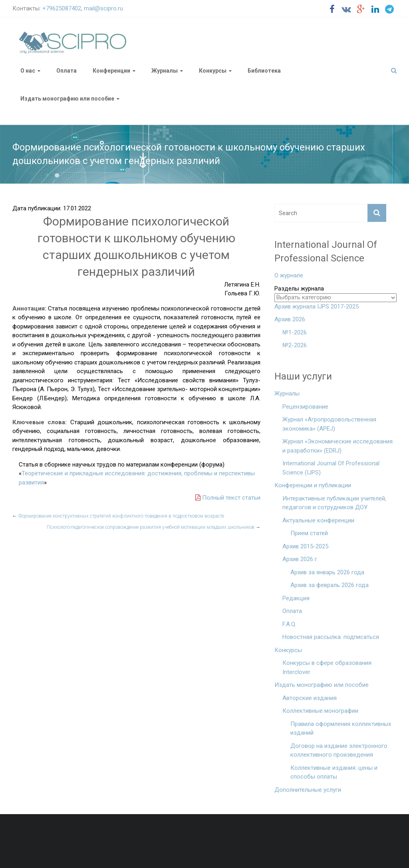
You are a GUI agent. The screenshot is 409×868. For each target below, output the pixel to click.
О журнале (289, 275)
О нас (28, 71)
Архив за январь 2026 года (327, 572)
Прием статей (309, 533)
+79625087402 (62, 8)
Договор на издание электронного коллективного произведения (339, 750)
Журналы (165, 71)
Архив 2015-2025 (305, 546)
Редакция (296, 598)
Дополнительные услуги (308, 790)
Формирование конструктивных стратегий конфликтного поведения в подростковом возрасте (118, 516)
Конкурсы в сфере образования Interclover (327, 667)
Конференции (111, 71)
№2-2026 (295, 345)
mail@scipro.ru (103, 8)
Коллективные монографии (320, 711)
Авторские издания (310, 698)
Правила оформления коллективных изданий (341, 729)
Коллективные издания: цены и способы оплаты (334, 772)
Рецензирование (305, 407)
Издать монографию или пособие (67, 99)
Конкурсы (213, 71)
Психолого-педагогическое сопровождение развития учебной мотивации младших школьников (154, 527)
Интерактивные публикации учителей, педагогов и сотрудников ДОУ (334, 503)
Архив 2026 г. (300, 559)
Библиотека (264, 71)
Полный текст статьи (228, 498)
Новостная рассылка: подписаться (331, 637)
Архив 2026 (290, 319)
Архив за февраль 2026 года (330, 585)
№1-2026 (295, 332)
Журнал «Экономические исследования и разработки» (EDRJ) (338, 446)
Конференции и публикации (313, 485)
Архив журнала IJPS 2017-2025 (317, 306)
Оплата (67, 71)
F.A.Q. (289, 624)
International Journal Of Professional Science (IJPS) (331, 468)
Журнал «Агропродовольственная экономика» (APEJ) (329, 424)
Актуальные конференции (318, 520)
